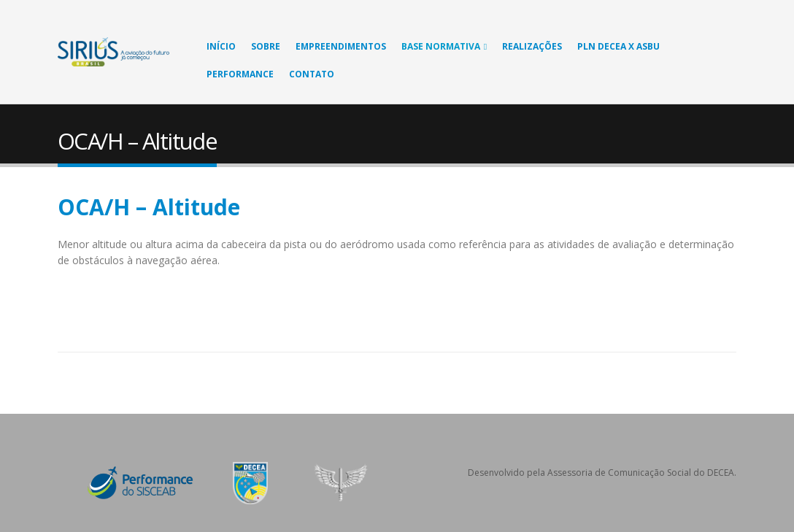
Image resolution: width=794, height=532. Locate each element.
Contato (312, 74)
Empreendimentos (341, 46)
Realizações (532, 46)
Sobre (266, 46)
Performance (240, 74)
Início (221, 46)
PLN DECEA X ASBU (618, 46)
